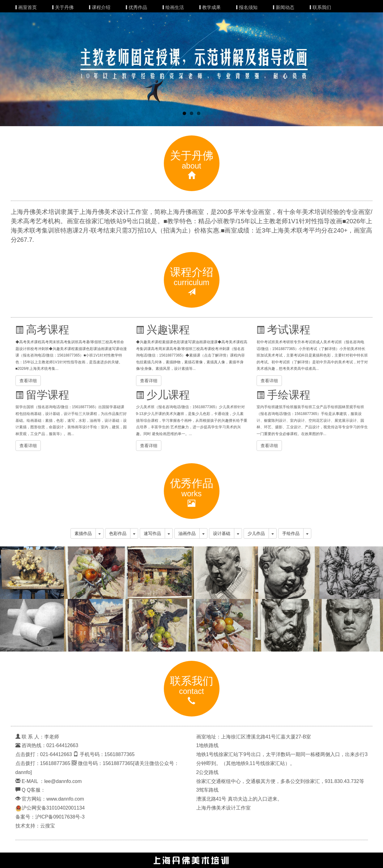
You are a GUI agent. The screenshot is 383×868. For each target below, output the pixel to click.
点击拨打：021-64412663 (44, 754)
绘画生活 (175, 7)
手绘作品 (291, 533)
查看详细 (28, 381)
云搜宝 (48, 826)
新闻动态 (285, 7)
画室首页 (28, 7)
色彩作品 (118, 533)
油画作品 (187, 533)
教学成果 (211, 7)
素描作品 (83, 533)
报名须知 (248, 7)
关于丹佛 (64, 7)
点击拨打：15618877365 (43, 763)
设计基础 (222, 533)
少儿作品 (256, 533)
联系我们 (322, 7)
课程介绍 (101, 7)
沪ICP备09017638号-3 (60, 817)
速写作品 (152, 533)
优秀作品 (138, 7)
